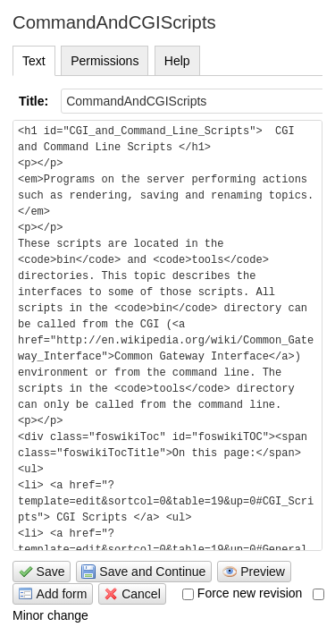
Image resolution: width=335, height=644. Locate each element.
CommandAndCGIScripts (114, 22)
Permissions (105, 61)
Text (34, 61)
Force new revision (243, 593)
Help (177, 61)
